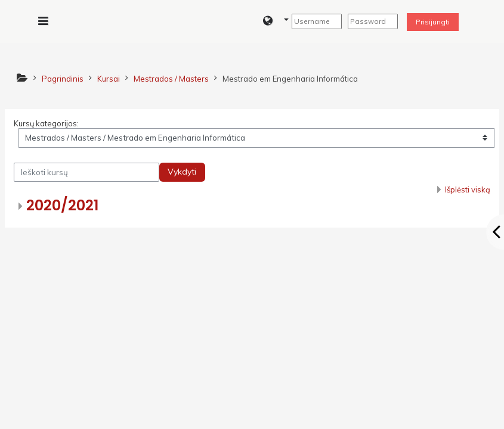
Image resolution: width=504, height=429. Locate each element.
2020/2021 (62, 205)
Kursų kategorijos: (46, 123)
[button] (276, 21)
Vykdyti (182, 172)
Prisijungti (433, 22)
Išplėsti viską (468, 189)
